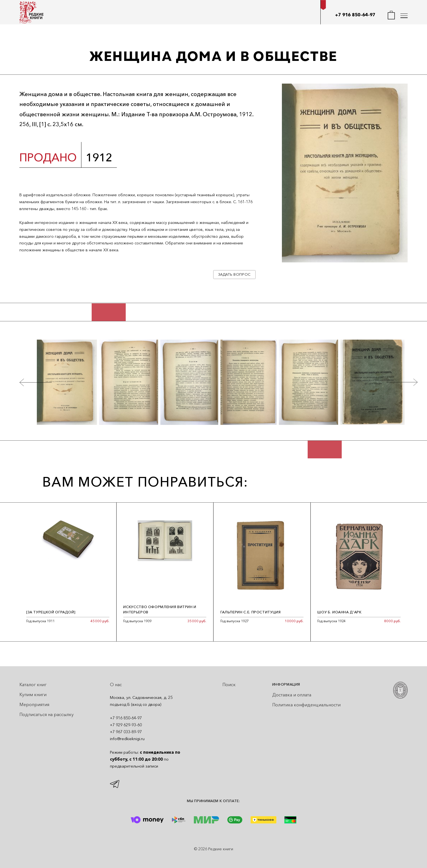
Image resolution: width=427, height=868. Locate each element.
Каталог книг (33, 684)
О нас (116, 684)
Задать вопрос (235, 274)
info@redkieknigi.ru (127, 739)
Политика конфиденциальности (306, 705)
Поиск (229, 684)
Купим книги (33, 694)
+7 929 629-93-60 (126, 725)
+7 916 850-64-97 (355, 15)
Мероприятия (34, 704)
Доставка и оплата (292, 695)
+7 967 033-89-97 (126, 732)
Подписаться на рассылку (47, 714)
